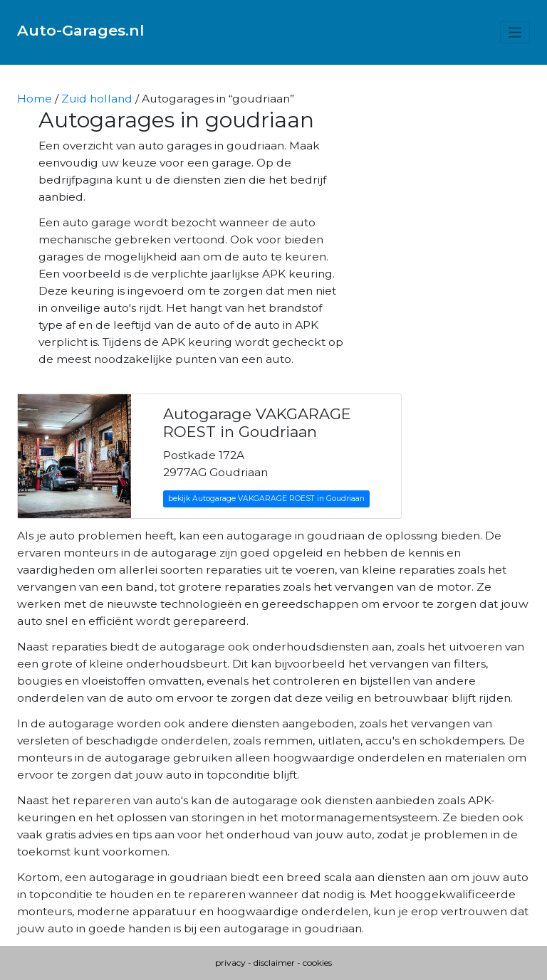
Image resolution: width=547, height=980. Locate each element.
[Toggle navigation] (515, 32)
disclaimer (274, 963)
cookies (317, 963)
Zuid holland (97, 99)
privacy (230, 963)
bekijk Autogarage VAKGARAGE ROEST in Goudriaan (266, 499)
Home (35, 99)
